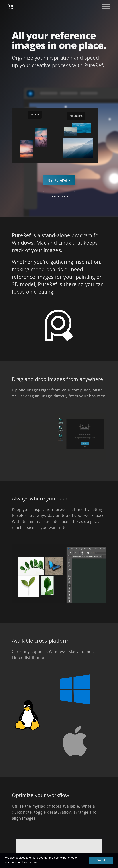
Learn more (59, 196)
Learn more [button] (29, 862)
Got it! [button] (101, 860)
